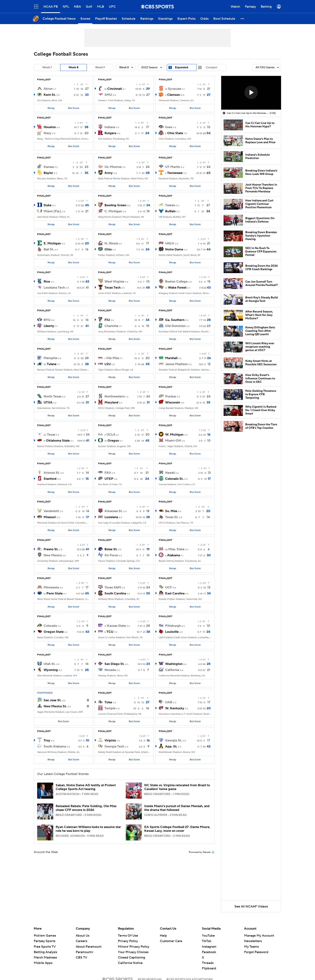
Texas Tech (112, 288)
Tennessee (175, 173)
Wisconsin (173, 402)
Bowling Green (115, 205)
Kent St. (50, 95)
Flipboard (209, 968)
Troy (47, 740)
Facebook (209, 952)
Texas (51, 435)
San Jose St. (52, 700)
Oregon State (54, 632)
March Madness (45, 958)
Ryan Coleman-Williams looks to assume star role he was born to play (88, 829)
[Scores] (85, 19)
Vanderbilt (51, 511)
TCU (110, 632)
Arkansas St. (114, 511)
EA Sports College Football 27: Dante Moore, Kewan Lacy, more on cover (177, 829)
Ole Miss (113, 358)
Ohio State (175, 133)
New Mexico (53, 555)
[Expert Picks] (186, 19)
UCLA (111, 435)
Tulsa (108, 702)
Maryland (111, 402)
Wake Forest (177, 288)
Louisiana (111, 517)
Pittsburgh (173, 626)
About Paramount (89, 947)
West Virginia (114, 282)
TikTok (207, 941)
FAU (108, 473)
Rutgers (110, 133)
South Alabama (55, 746)
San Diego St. (114, 664)
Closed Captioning (131, 958)
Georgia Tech (114, 746)
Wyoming (51, 670)
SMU (108, 95)
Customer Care (171, 941)
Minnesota (51, 587)
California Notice (130, 963)
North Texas (52, 396)
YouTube (208, 936)
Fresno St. (51, 549)
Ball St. (49, 249)
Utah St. (50, 664)
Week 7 (47, 67)
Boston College (176, 282)
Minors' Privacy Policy (134, 947)
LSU (108, 364)
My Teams (251, 947)
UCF (169, 587)
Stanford (50, 479)
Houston (50, 127)
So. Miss (171, 511)
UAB (169, 702)
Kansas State (117, 626)
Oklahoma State (58, 441)
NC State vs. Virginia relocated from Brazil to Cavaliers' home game (177, 787)
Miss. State (176, 549)
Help (163, 936)
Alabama (174, 555)
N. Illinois (111, 243)
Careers (81, 941)
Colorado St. (174, 479)
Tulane (52, 364)
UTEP (109, 479)
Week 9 (100, 67)
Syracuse (175, 89)
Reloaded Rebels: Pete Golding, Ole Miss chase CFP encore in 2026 (86, 808)
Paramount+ (85, 952)
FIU (107, 320)
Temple (110, 708)
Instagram (209, 947)
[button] (242, 19)
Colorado (50, 626)
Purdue (171, 396)
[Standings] (165, 19)
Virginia (110, 740)
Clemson (174, 95)
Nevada (110, 670)
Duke (48, 205)
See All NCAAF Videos (251, 906)
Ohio (108, 249)
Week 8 (74, 67)
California (172, 670)
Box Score (74, 108)
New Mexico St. (55, 706)
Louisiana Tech (54, 288)
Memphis (50, 358)
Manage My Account (259, 936)
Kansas (49, 167)
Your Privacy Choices (133, 952)
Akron (48, 89)
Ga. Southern (175, 320)
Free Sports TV (45, 947)
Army (109, 173)
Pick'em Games (45, 936)
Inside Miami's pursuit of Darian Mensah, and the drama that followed (177, 808)
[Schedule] (129, 19)
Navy (47, 133)
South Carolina (115, 593)
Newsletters (253, 941)
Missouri (50, 517)
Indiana (110, 127)
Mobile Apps (43, 963)
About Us (83, 936)
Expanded (182, 67)
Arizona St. (52, 473)
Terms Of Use (128, 936)
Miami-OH (173, 441)
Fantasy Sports (44, 941)
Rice (47, 282)
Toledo (170, 205)
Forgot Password (256, 952)
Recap (51, 108)
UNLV (170, 243)
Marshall (171, 358)
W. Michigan (174, 435)
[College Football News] (59, 19)
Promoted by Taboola (202, 852)
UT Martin (173, 167)
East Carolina (175, 593)
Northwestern (115, 396)
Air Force (111, 555)
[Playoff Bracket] (106, 19)
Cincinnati (115, 89)
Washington (174, 664)
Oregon (113, 441)
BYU (47, 320)
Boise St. (111, 549)
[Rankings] (147, 19)
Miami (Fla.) (52, 211)
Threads (208, 963)
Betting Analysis (45, 952)
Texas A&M (113, 587)
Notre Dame (174, 249)
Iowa (169, 127)
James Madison (176, 364)
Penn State (55, 593)
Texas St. (172, 517)
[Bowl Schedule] (224, 19)
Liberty (49, 326)
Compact (211, 67)
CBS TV (81, 958)
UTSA (48, 402)
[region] (251, 93)
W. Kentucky (175, 708)
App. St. (171, 746)
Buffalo (170, 211)
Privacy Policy (128, 941)
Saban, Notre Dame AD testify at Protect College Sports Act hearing (86, 787)
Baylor (48, 173)
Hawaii (170, 473)
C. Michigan (113, 211)
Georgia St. (173, 740)
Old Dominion (175, 326)
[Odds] (204, 19)
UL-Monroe (113, 167)
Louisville (172, 632)
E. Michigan (52, 243)
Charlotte (111, 326)
